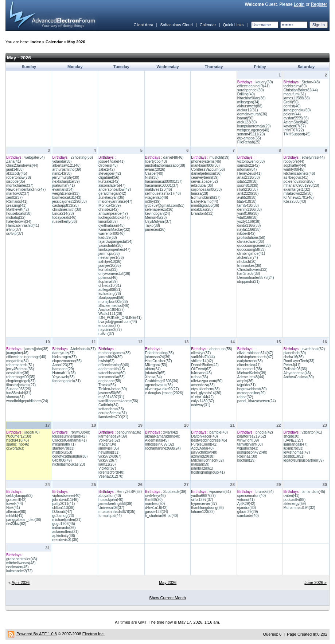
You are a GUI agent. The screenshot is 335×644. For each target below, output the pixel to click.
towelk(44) (15, 504)
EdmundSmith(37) (206, 197)
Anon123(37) (63, 365)
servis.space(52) (204, 181)
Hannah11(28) (64, 373)
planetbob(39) (295, 353)
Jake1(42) (106, 169)
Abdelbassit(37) (83, 349)
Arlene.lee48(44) (251, 377)
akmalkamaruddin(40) (163, 436)
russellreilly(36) (65, 222)
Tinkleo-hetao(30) (113, 389)
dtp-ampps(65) (249, 138)
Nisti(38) (152, 177)
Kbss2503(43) (295, 202)
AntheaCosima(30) (298, 377)
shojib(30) (291, 436)
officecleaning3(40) (114, 365)
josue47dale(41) (112, 161)
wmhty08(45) (294, 169)
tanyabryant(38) (250, 444)
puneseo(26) (155, 230)
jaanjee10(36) (110, 266)
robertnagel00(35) (21, 377)
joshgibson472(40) (252, 452)
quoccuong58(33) (252, 250)
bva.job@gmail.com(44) (118, 322)
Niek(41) (13, 508)
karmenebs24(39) (113, 436)
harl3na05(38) (249, 274)
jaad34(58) (15, 169)
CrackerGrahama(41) (70, 440)
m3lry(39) (153, 202)
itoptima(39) (108, 282)
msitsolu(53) (62, 452)
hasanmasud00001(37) (164, 181)
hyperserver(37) (204, 504)
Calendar (208, 25)
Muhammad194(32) (299, 508)
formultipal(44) (110, 516)
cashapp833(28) (66, 206)
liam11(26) (107, 464)
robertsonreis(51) (20, 365)
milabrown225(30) (298, 193)
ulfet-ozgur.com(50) (207, 381)
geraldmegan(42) (112, 193)
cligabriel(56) (109, 177)
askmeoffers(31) (66, 532)
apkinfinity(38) (64, 536)
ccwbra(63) (15, 448)
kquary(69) (264, 82)
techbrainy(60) (295, 86)
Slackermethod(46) (114, 306)
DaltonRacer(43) (204, 436)
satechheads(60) (112, 373)
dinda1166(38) (249, 226)
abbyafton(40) (110, 496)
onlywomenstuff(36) (114, 274)
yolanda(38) (62, 161)
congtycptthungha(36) (70, 456)
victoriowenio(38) (251, 161)
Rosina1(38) (247, 456)
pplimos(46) (108, 278)
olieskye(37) (201, 353)
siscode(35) (16, 181)
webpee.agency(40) (253, 130)
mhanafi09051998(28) (301, 185)
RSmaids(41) (17, 202)
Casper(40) (154, 173)
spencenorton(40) (252, 496)
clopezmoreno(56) (67, 361)
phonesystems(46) (206, 161)
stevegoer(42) (110, 173)
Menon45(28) (156, 218)
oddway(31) (200, 405)
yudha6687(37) (203, 496)
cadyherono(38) (250, 361)
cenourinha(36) (129, 432)
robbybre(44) (294, 161)
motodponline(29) (252, 393)
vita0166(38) (248, 218)
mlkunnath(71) (64, 444)
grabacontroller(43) (22, 559)
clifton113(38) (64, 508)
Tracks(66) (107, 385)
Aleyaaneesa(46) (297, 373)
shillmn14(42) (202, 361)
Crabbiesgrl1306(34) (162, 381)
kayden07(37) (294, 126)
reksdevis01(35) (65, 540)
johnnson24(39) (158, 357)
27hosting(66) (82, 157)
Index (36, 42)
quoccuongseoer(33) (254, 246)
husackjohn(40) (111, 500)
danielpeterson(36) (206, 173)
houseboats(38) (19, 214)
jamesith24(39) (110, 357)
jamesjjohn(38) (36, 349)
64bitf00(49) (62, 460)
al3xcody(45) (17, 173)
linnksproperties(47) (114, 250)
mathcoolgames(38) (114, 353)
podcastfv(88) (294, 500)
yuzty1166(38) (249, 222)
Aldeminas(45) (157, 440)
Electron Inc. (94, 634)
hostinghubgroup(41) (208, 472)
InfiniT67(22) (293, 130)
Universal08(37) (111, 508)
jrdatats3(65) (155, 373)
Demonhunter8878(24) (256, 278)
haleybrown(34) (19, 222)
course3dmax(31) (113, 413)
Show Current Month (167, 598)
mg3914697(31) (111, 397)
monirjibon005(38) (113, 302)
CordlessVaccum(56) (208, 169)
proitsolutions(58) (251, 238)
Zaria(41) (14, 161)
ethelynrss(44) (313, 157)
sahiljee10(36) (110, 262)
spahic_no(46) (18, 444)
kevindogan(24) (158, 214)
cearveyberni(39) (205, 177)
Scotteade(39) (175, 492)
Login (299, 4)
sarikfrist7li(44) (203, 357)
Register (319, 4)
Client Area (143, 25)
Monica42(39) (110, 206)
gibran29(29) (248, 512)
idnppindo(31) (248, 282)
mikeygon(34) (248, 102)
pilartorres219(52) (252, 436)
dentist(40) (292, 106)
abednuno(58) (221, 349)
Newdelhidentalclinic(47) (26, 189)
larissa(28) (200, 193)
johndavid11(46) (66, 500)
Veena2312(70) (111, 476)
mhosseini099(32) (160, 444)
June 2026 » (315, 582)
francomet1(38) (250, 369)
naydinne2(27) (110, 330)
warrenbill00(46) (112, 234)
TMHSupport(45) (297, 134)
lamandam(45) (313, 492)
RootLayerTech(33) (299, 361)
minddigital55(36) (205, 206)
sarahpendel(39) (251, 90)
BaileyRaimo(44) (204, 202)
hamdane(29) (63, 369)
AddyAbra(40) (202, 448)
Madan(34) (107, 444)
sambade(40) (248, 516)
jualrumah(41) (64, 185)
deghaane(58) (110, 381)
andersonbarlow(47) (115, 189)
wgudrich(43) (248, 448)
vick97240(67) (110, 456)
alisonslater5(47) (112, 185)
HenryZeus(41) (250, 173)
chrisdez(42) (108, 210)
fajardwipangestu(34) (115, 242)
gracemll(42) (16, 500)
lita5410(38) (247, 202)
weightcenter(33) (66, 193)
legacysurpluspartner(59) (303, 460)
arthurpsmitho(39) (67, 169)
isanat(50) (245, 118)
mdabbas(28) (202, 210)
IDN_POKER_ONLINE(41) (120, 318)
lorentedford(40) (111, 472)
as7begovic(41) (296, 177)
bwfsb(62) (106, 361)
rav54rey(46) (155, 496)
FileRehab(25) (249, 142)
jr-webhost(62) (313, 349)
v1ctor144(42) (202, 397)
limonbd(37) (108, 222)
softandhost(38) (111, 409)
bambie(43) (219, 432)
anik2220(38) (248, 193)
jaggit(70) (32, 432)
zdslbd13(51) (294, 456)
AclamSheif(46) (296, 122)
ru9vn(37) (106, 334)
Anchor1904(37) (112, 310)
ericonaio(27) (109, 326)
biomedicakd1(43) (67, 197)
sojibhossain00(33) (206, 189)
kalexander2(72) (19, 571)
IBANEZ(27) (293, 440)
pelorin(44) (292, 114)
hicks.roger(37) (65, 357)
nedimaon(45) (17, 567)
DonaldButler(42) (205, 365)
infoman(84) (247, 169)
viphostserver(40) (67, 496)
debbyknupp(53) (19, 496)
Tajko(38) (153, 226)
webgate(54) (35, 157)
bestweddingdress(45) (209, 440)
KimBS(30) (154, 500)
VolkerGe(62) (109, 440)
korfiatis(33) (108, 270)
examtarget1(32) (297, 189)
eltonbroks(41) (249, 365)
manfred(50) (155, 504)
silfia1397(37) (202, 500)
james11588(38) (296, 98)
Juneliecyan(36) (111, 197)
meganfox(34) (17, 361)
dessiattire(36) (18, 373)
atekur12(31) (248, 110)
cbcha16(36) (293, 357)
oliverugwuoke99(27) (162, 389)
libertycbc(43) (156, 161)
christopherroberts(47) (255, 357)
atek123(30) (247, 122)
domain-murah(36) (252, 114)
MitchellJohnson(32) (207, 460)
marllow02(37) (18, 193)
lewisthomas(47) (297, 452)
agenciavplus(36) (159, 385)
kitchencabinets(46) (299, 173)
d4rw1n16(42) (156, 508)
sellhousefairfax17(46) (163, 193)
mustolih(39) (219, 157)
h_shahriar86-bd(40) (162, 516)
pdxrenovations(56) (299, 181)
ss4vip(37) (15, 234)
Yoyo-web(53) (64, 377)
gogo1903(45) (64, 524)
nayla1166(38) (249, 230)
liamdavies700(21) (113, 417)
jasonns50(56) (110, 393)
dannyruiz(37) (64, 353)
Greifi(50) (291, 102)
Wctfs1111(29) (110, 314)
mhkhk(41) (15, 516)
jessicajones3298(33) (70, 202)
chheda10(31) (110, 286)
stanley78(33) (64, 448)
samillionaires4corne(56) (118, 401)
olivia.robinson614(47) (255, 353)
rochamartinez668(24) (163, 448)
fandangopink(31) (67, 381)
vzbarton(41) (312, 432)
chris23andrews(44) (22, 165)
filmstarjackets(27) (21, 385)
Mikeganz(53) (156, 365)
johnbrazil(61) (202, 468)
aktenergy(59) (295, 504)
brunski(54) (265, 492)
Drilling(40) (246, 94)
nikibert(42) (246, 234)
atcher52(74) (248, 258)
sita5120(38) (248, 181)
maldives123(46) (159, 189)
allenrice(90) (16, 512)
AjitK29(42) (246, 504)
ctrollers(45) (108, 165)
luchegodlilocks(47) (114, 218)
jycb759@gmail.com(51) (165, 206)
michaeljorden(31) (67, 520)
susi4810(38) (248, 185)
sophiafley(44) (295, 165)
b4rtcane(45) (201, 373)
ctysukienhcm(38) (205, 389)
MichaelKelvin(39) (252, 373)
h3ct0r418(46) (17, 440)
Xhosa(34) (153, 377)
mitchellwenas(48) (21, 563)
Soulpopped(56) (111, 298)
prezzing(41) (16, 206)
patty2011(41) (64, 504)
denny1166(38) (250, 210)
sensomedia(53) (112, 377)
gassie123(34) (157, 512)
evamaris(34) (63, 189)
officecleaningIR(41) (254, 86)
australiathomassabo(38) (165, 165)
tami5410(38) (248, 206)
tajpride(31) (247, 385)
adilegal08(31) (110, 290)
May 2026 (76, 42)
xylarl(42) (171, 432)
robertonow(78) (19, 177)
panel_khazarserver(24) (257, 401)
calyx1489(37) (202, 401)
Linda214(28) (63, 214)
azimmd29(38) (203, 456)
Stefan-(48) (311, 82)
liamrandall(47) (295, 444)
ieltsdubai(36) (202, 185)
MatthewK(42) (17, 210)
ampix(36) (245, 381)
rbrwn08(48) (81, 432)
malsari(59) (200, 464)
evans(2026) (155, 169)
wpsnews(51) (220, 492)
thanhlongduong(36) (207, 508)
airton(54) (153, 369)
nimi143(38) (62, 173)
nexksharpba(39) (66, 181)
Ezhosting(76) (110, 294)
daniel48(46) (174, 157)
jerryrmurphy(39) (66, 177)
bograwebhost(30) (252, 389)
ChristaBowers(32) (252, 270)
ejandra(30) (247, 508)
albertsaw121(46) (67, 165)
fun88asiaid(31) (19, 393)
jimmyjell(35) (109, 448)
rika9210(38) (248, 189)
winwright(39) (248, 440)
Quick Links (233, 25)
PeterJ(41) (292, 365)
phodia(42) (264, 432)
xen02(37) (14, 197)
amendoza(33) (203, 385)
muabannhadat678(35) (117, 512)
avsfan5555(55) (296, 118)
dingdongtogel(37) (21, 381)
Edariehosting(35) (159, 353)
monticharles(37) (20, 185)
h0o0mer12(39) (19, 436)
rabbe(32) (245, 397)
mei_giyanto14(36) (206, 393)
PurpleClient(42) (204, 444)
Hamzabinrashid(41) (23, 226)
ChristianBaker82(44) (301, 90)
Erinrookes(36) (249, 266)
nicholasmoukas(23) (69, 464)
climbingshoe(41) (251, 254)
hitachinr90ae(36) (252, 98)
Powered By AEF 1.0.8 (37, 634)
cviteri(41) (291, 496)
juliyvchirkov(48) (204, 452)
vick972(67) (108, 460)
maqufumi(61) (295, 94)
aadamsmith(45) (112, 369)
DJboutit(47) (62, 512)
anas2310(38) (249, 177)
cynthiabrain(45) (112, 226)
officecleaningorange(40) (26, 357)
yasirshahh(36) (110, 246)
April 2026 (21, 582)
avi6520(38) (247, 197)
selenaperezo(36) (159, 210)
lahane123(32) (203, 512)
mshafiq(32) (16, 218)
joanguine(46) (17, 353)
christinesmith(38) (67, 210)
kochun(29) (246, 460)
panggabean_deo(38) (24, 520)
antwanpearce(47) (113, 214)
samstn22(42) (248, 165)
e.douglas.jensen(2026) (164, 393)
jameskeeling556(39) (115, 504)
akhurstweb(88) (250, 106)
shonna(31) (15, 397)
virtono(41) (246, 500)
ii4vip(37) (14, 230)
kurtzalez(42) (109, 181)
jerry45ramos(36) (20, 369)
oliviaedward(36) (251, 242)
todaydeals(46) (65, 218)
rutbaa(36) (199, 377)
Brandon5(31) (202, 214)
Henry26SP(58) (129, 492)
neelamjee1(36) (111, 258)
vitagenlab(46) (157, 197)
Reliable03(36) (295, 369)
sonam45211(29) (251, 134)
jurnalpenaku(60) (297, 110)
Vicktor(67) (107, 468)
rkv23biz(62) (16, 524)
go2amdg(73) (63, 516)
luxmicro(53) (293, 448)
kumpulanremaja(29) (254, 126)
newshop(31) (109, 452)
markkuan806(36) (205, 165)
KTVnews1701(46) (298, 197)
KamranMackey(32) (114, 230)
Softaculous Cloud (176, 25)
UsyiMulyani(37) (158, 222)
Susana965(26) (19, 389)
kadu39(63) (108, 238)
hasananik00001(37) (162, 185)
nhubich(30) (247, 262)
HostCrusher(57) (159, 361)
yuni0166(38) (248, 214)
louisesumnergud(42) (70, 436)
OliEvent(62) (201, 369)
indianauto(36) (64, 528)
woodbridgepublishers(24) (27, 401)
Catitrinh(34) (108, 405)
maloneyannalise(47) (115, 202)
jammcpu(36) (109, 254)
